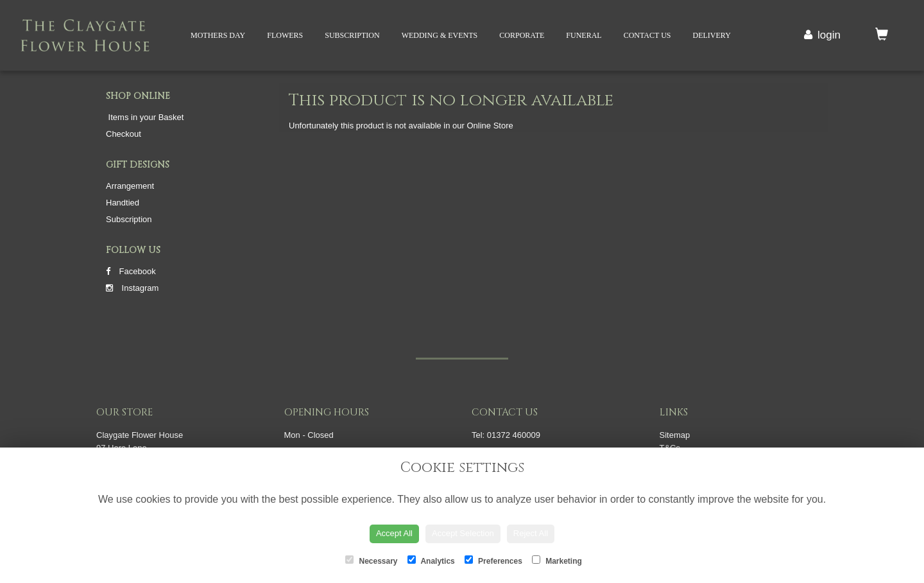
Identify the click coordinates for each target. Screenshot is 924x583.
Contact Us (647, 35)
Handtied (123, 203)
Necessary (371, 561)
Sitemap (675, 435)
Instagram (132, 288)
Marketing (557, 561)
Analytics (431, 561)
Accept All (394, 533)
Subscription (352, 35)
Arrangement (130, 186)
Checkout (124, 134)
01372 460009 (514, 435)
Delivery (711, 35)
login (829, 35)
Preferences (493, 561)
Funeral (584, 35)
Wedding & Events (440, 35)
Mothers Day (218, 35)
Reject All (531, 533)
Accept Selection (463, 533)
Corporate (522, 35)
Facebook (131, 271)
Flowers (285, 35)
